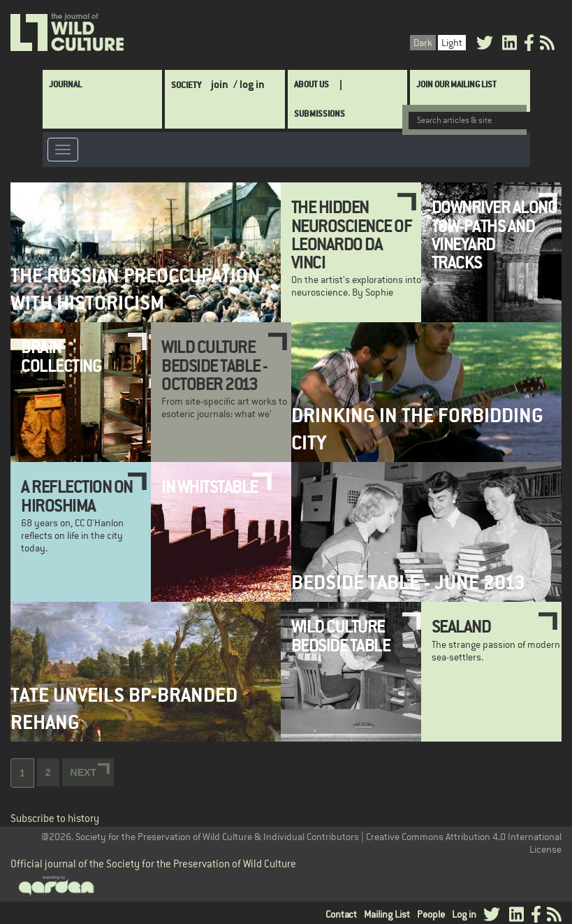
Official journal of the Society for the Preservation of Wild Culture (153, 864)
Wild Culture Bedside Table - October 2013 (214, 365)
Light (452, 43)
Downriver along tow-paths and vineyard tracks (494, 234)
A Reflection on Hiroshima (77, 496)
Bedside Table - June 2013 (408, 583)
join (220, 84)
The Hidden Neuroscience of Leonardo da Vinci (352, 234)
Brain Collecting (61, 356)
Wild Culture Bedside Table (341, 635)
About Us (311, 84)
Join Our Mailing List (456, 84)
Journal (65, 84)
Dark (423, 43)
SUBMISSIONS (320, 114)
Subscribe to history (55, 818)
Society (186, 85)
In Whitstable (210, 486)
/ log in (249, 84)
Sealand (461, 626)
